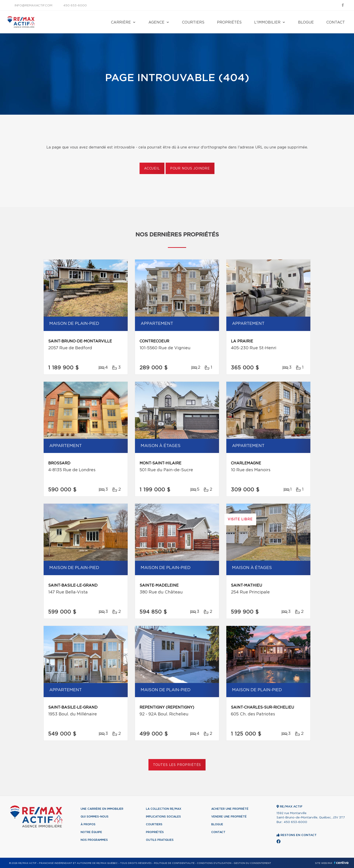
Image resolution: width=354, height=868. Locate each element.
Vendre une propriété (229, 817)
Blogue (306, 22)
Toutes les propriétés (177, 765)
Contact (336, 22)
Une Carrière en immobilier (102, 809)
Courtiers (193, 22)
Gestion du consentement (252, 863)
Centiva (341, 863)
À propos (88, 824)
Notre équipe (91, 832)
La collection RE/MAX (164, 809)
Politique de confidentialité (174, 863)
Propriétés (229, 22)
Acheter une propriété (230, 809)
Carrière (121, 22)
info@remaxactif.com (33, 6)
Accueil (152, 169)
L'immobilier (267, 22)
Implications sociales (163, 817)
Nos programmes (94, 840)
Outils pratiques (160, 840)
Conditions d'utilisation (214, 863)
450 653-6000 (75, 6)
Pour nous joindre (190, 169)
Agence (156, 22)
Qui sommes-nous (95, 817)
